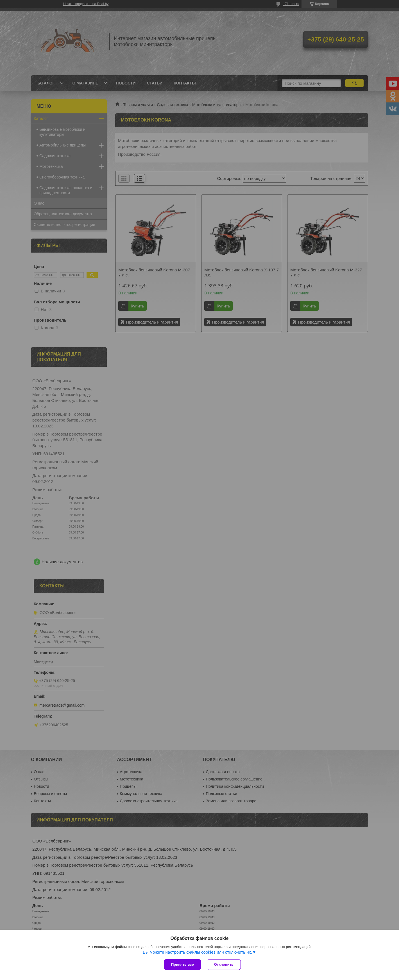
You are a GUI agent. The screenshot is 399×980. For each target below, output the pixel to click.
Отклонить (224, 964)
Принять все (183, 964)
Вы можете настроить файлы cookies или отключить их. (197, 952)
